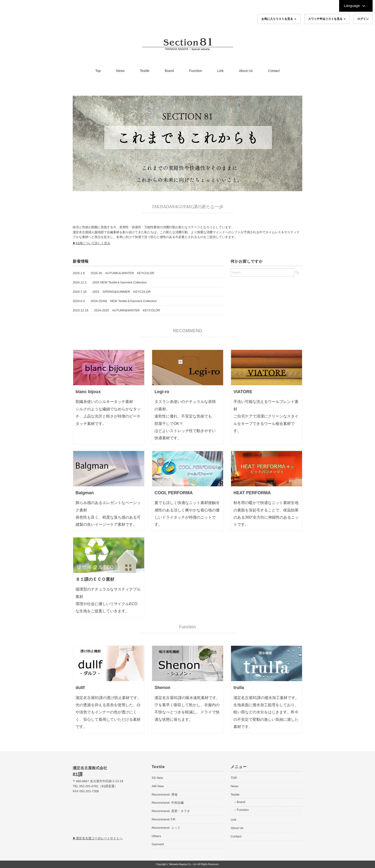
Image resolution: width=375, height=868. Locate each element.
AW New (158, 786)
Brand (169, 71)
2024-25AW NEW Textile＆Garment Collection (124, 301)
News (120, 71)
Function (196, 71)
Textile (145, 71)
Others (156, 836)
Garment (158, 844)
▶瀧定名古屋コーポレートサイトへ (98, 838)
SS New (157, 778)
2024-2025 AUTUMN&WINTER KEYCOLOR (127, 310)
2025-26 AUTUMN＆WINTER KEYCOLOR (122, 273)
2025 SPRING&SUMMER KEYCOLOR (121, 292)
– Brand (240, 802)
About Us (246, 71)
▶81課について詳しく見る (91, 243)
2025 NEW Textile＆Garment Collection (119, 282)
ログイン (363, 19)
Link (221, 71)
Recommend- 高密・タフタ (171, 811)
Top (98, 71)
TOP (234, 778)
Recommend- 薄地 (165, 795)
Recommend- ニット (166, 828)
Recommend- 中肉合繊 (168, 803)
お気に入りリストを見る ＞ (279, 19)
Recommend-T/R (163, 819)
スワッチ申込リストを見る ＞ (327, 19)
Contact (274, 71)
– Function (241, 810)
